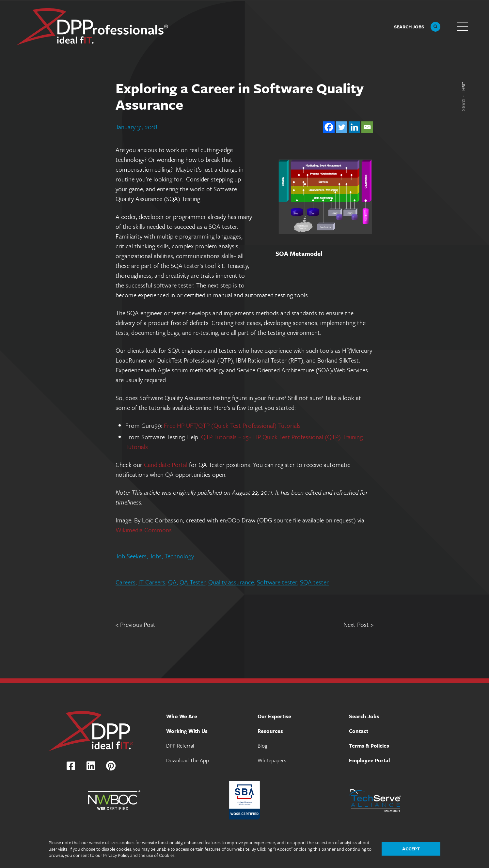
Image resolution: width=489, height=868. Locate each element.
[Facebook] (329, 127)
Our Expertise (274, 716)
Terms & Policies (369, 746)
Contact (359, 731)
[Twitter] (342, 127)
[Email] (367, 127)
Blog (262, 746)
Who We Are (182, 716)
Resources (270, 731)
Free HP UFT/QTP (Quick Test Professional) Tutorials (232, 425)
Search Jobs (364, 716)
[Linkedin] (354, 127)
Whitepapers (272, 760)
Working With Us (187, 731)
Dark (464, 105)
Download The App (188, 760)
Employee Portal (369, 760)
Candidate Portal (166, 465)
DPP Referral (180, 746)
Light (464, 87)
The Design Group (465, 861)
